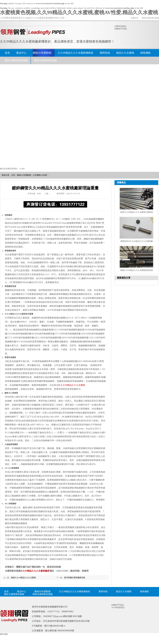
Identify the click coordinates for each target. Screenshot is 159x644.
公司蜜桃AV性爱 (40, 175)
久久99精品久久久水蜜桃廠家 (35, 571)
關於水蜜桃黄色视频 (16, 60)
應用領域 (105, 53)
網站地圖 (68, 616)
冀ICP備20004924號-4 (55, 626)
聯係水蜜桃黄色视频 (150, 18)
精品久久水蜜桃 (125, 53)
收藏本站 (135, 18)
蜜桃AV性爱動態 (42, 53)
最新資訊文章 (124, 278)
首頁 (7, 53)
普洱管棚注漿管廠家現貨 (75, 578)
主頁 (13, 175)
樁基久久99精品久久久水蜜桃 (23, 578)
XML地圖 (77, 616)
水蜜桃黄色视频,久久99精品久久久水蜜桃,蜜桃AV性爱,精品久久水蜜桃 (79, 12)
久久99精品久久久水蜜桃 (73, 385)
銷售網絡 (145, 53)
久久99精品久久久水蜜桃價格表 (76, 53)
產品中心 (21, 53)
